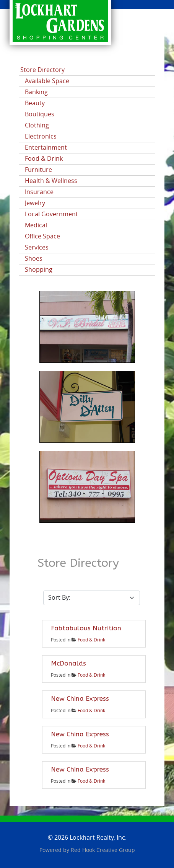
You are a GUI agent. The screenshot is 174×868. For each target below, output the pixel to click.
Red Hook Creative (103, 850)
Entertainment (46, 148)
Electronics (41, 136)
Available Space (47, 81)
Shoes (34, 259)
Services (37, 247)
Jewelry (35, 203)
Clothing (37, 125)
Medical (36, 225)
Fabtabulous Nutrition (86, 628)
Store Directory (42, 70)
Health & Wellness (51, 181)
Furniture (38, 170)
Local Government (51, 214)
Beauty (35, 103)
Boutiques (40, 114)
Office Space (42, 236)
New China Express (80, 698)
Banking (36, 92)
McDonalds (68, 663)
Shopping (39, 270)
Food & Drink (44, 159)
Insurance (39, 192)
